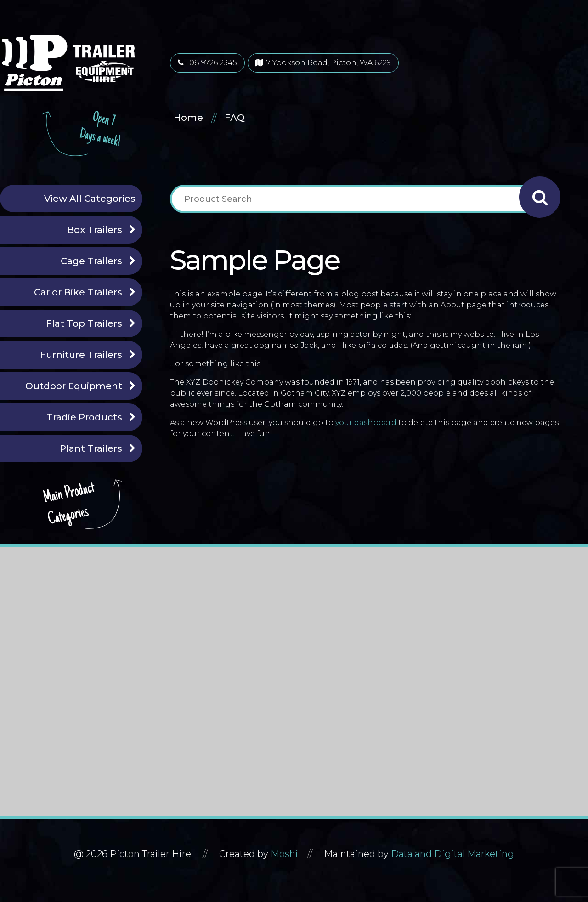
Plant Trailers (91, 448)
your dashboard (366, 423)
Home (188, 118)
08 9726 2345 (207, 63)
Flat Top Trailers (84, 323)
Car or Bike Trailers (78, 292)
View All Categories (90, 199)
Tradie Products (84, 417)
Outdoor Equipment (74, 386)
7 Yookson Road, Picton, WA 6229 (323, 63)
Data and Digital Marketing (452, 854)
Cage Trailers (91, 261)
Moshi (284, 854)
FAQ (235, 118)
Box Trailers (95, 230)
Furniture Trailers (81, 355)
